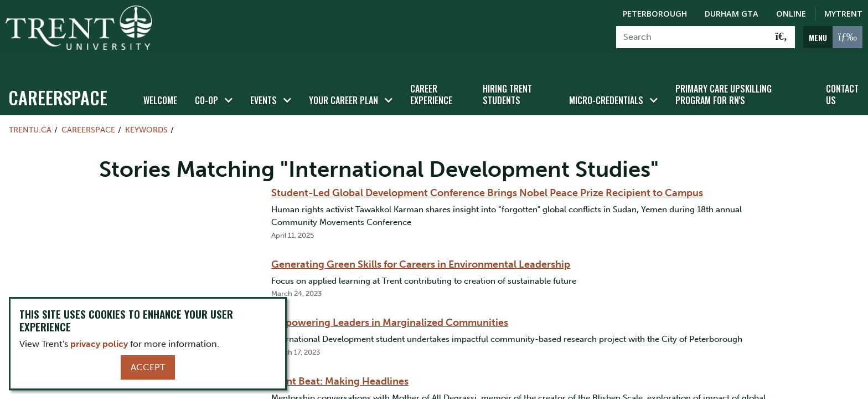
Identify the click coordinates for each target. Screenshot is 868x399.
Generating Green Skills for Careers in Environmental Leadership (421, 249)
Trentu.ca (30, 114)
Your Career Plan (343, 85)
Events (263, 85)
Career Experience (431, 79)
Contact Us (842, 79)
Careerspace (58, 82)
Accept (148, 367)
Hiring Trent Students (507, 79)
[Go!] (781, 37)
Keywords (146, 114)
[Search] (692, 37)
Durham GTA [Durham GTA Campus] (732, 14)
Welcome (160, 85)
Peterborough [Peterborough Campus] (655, 14)
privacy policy (99, 344)
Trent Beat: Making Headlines (340, 366)
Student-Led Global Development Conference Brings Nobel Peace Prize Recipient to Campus (487, 178)
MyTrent (843, 14)
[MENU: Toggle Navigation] (833, 37)
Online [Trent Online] (791, 14)
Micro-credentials (606, 85)
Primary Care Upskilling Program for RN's (724, 79)
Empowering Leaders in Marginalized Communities (390, 308)
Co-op (206, 85)
